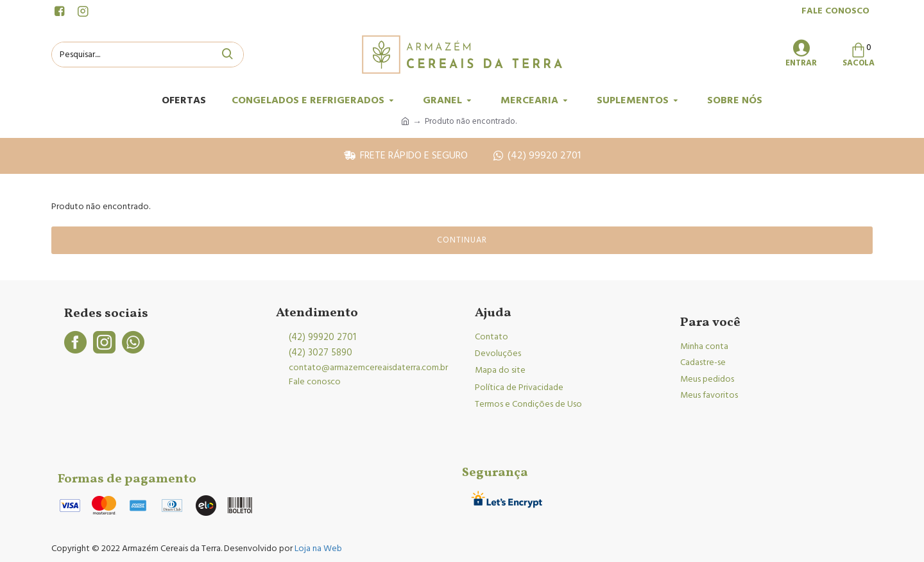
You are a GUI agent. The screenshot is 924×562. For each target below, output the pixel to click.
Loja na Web (317, 549)
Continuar (462, 240)
